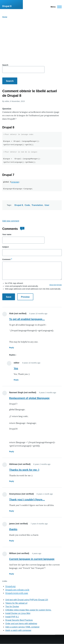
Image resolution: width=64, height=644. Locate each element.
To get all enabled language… (27, 319)
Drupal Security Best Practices (19, 620)
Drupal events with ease (17, 593)
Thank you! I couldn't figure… (27, 500)
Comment (6, 259)
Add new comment (11, 221)
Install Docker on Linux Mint (18, 613)
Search (5, 65)
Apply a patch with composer (18, 630)
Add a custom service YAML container (22, 627)
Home (5, 17)
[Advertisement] (32, 42)
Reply (12, 348)
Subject (6, 247)
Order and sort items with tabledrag (21, 624)
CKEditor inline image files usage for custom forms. (28, 610)
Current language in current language (32, 559)
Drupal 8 (7, 6)
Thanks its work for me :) (24, 470)
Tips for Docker (12, 607)
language (15, 182)
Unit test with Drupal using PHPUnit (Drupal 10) (27, 600)
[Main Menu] (55, 7)
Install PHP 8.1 (12, 617)
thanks (13, 529)
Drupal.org (10, 586)
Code (27, 205)
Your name (7, 234)
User (47, 205)
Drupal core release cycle (17, 590)
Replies (12, 355)
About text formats (56, 285)
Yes (16, 368)
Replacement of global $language (29, 398)
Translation (37, 205)
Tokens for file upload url (16, 603)
